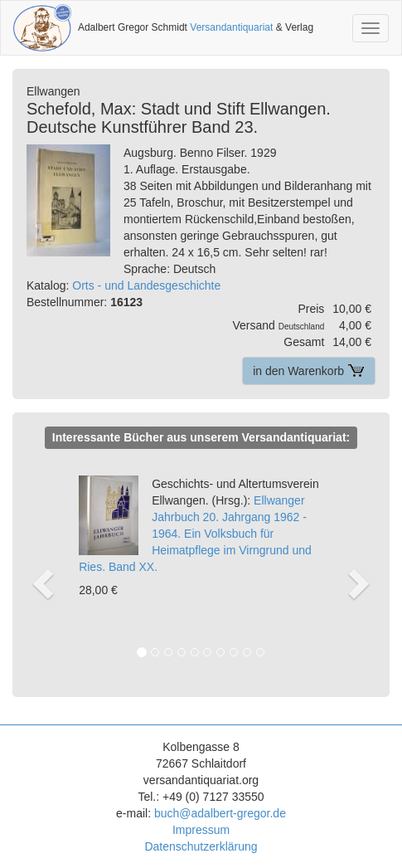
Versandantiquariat (231, 27)
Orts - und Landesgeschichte (146, 285)
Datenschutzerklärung (201, 846)
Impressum (201, 830)
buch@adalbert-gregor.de (220, 813)
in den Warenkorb (309, 371)
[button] (42, 566)
